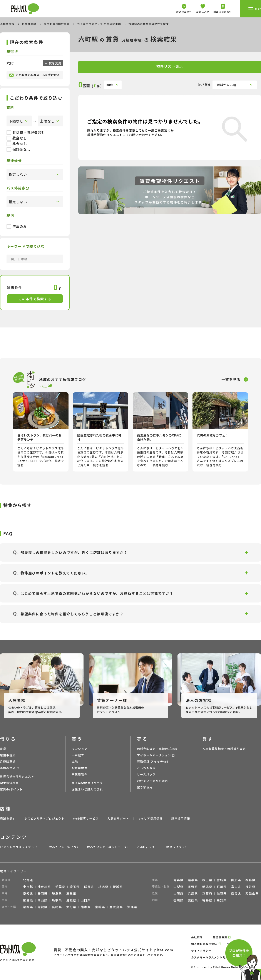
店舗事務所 (8, 755)
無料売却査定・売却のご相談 (157, 749)
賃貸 (3, 749)
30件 (110, 85)
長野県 (193, 887)
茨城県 (118, 887)
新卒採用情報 (181, 818)
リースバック (146, 774)
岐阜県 (57, 893)
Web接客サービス (86, 818)
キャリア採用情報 (150, 818)
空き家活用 (145, 787)
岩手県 (193, 880)
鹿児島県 (116, 907)
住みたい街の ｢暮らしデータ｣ (108, 847)
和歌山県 (252, 893)
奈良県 (236, 893)
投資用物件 (80, 768)
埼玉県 (75, 887)
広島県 (28, 900)
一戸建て (78, 755)
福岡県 (28, 907)
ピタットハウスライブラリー (20, 847)
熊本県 (86, 907)
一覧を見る (231, 379)
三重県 (71, 893)
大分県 (71, 907)
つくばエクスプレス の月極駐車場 (100, 24)
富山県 (236, 887)
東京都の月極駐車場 (57, 24)
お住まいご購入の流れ (87, 789)
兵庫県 (193, 893)
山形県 (236, 880)
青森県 (179, 880)
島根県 (71, 900)
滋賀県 (222, 893)
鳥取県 (57, 900)
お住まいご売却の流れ (153, 781)
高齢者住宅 (8, 768)
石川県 (222, 887)
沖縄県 (132, 907)
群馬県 (89, 887)
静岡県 (42, 893)
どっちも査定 (146, 768)
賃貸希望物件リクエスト (17, 776)
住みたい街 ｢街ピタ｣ (64, 847)
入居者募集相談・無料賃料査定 (224, 749)
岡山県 (42, 900)
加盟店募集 (220, 937)
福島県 (250, 880)
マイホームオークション (154, 755)
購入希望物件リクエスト (89, 783)
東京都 (28, 887)
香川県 (179, 900)
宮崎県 (100, 907)
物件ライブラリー (179, 847)
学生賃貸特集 (9, 783)
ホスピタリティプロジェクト (44, 818)
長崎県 (57, 907)
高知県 (222, 900)
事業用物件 (80, 774)
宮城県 (222, 880)
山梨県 (179, 887)
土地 (75, 761)
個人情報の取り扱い (204, 944)
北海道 (28, 880)
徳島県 (207, 900)
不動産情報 (8, 24)
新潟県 (207, 887)
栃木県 (103, 887)
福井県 (250, 887)
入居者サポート (118, 818)
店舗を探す (8, 818)
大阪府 (179, 893)
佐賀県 (42, 907)
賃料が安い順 (226, 85)
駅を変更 (55, 63)
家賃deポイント (11, 789)
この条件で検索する (35, 299)
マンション (80, 749)
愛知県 (28, 893)
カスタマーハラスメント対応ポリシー (216, 957)
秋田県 (207, 880)
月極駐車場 (30, 24)
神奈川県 (44, 887)
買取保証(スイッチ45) (153, 761)
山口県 (86, 900)
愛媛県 (193, 900)
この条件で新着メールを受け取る (34, 75)
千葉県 (60, 887)
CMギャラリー (147, 847)
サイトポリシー (201, 951)
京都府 (207, 893)
